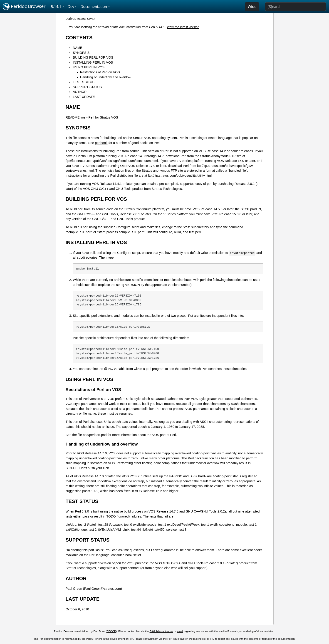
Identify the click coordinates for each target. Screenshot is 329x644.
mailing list (199, 639)
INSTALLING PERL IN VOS (93, 62)
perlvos (71, 19)
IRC (212, 639)
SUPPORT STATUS (87, 87)
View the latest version (183, 27)
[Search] (296, 7)
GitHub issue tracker (161, 631)
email (180, 631)
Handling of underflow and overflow (106, 77)
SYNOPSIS (81, 53)
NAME (78, 48)
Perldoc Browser (24, 7)
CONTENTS (79, 38)
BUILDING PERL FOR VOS (93, 57)
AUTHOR (80, 92)
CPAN (91, 19)
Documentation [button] (94, 7)
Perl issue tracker (177, 639)
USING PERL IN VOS (89, 67)
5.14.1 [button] (56, 7)
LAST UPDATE (84, 97)
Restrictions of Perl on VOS (100, 72)
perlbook (101, 143)
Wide (252, 7)
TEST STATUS (84, 82)
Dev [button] (71, 7)
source (82, 19)
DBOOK (111, 631)
